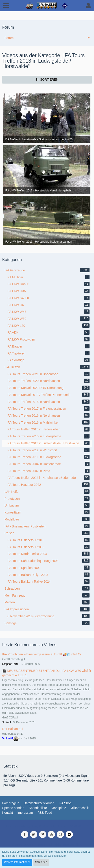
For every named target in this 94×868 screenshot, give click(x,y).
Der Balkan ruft (13, 729)
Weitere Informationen (17, 862)
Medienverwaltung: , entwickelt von (47, 826)
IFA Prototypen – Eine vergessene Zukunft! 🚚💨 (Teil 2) (42, 654)
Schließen (41, 862)
